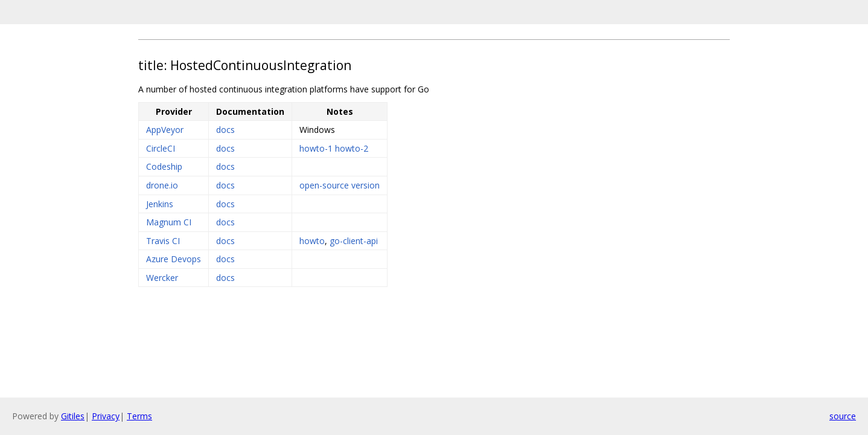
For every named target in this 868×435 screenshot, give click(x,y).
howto (312, 241)
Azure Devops (174, 259)
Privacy (106, 416)
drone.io (162, 185)
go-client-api (354, 241)
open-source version (340, 185)
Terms (139, 416)
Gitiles (73, 416)
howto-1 (316, 148)
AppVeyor (165, 130)
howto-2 (352, 148)
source (843, 416)
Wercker (162, 278)
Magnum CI (169, 222)
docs (225, 130)
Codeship (164, 166)
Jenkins (160, 204)
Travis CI (163, 241)
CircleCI (161, 148)
